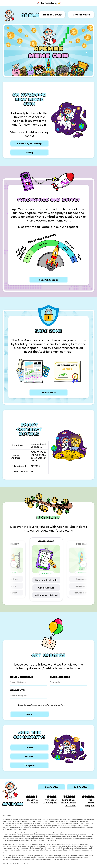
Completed (49, 573)
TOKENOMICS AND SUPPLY (48, 200)
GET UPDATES (48, 655)
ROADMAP (48, 517)
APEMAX (33, 15)
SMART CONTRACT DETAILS (29, 429)
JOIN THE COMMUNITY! (29, 735)
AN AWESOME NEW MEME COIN (29, 99)
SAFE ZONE (49, 331)
